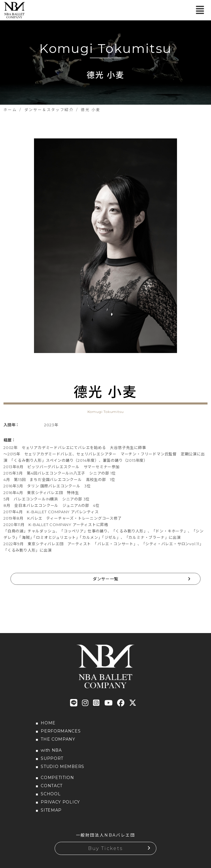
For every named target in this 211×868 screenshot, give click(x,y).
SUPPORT (52, 758)
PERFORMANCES (61, 731)
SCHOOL (51, 794)
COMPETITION (57, 778)
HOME (48, 723)
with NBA (51, 750)
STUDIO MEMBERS (62, 767)
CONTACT (52, 786)
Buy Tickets (105, 848)
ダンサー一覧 (105, 579)
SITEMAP (51, 810)
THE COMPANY (58, 739)
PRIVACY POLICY (60, 802)
